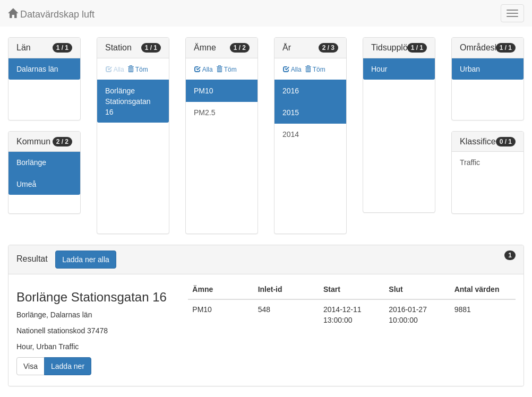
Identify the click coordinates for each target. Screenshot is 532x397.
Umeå (26, 184)
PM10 (204, 91)
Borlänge (31, 162)
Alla (204, 70)
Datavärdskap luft (51, 14)
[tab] (266, 260)
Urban (470, 69)
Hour (379, 69)
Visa (31, 366)
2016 (291, 91)
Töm (138, 70)
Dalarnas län (37, 69)
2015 (291, 113)
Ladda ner (68, 366)
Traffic (470, 162)
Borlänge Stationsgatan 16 (128, 101)
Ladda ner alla (86, 260)
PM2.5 (204, 113)
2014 (291, 134)
